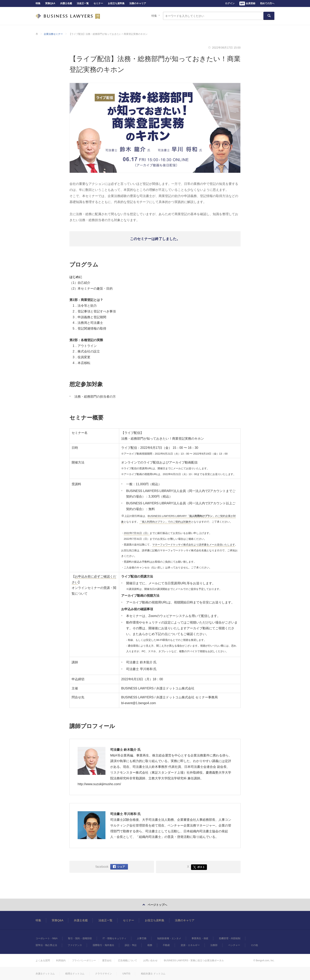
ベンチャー (234, 945)
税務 (150, 945)
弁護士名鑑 (66, 3)
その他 (254, 945)
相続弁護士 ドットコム (153, 974)
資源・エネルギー (190, 945)
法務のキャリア (138, 3)
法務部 (214, 945)
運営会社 (107, 960)
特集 (38, 3)
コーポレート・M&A (47, 938)
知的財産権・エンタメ (169, 938)
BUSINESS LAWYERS (68, 16)
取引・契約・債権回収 (80, 938)
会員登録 (247, 3)
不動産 (166, 945)
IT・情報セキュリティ (115, 938)
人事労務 (142, 938)
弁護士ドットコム (45, 974)
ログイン (230, 3)
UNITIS (126, 974)
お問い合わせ (150, 960)
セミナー (98, 3)
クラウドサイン (103, 974)
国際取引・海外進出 (103, 945)
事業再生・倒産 (200, 938)
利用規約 (61, 960)
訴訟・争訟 (131, 945)
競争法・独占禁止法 (46, 945)
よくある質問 (43, 960)
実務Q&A (50, 3)
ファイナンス (75, 945)
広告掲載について (128, 960)
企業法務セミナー (53, 34)
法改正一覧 (83, 3)
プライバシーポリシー (84, 960)
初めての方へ (267, 3)
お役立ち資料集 (116, 3)
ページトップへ (157, 905)
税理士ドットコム (75, 974)
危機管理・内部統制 (230, 938)
